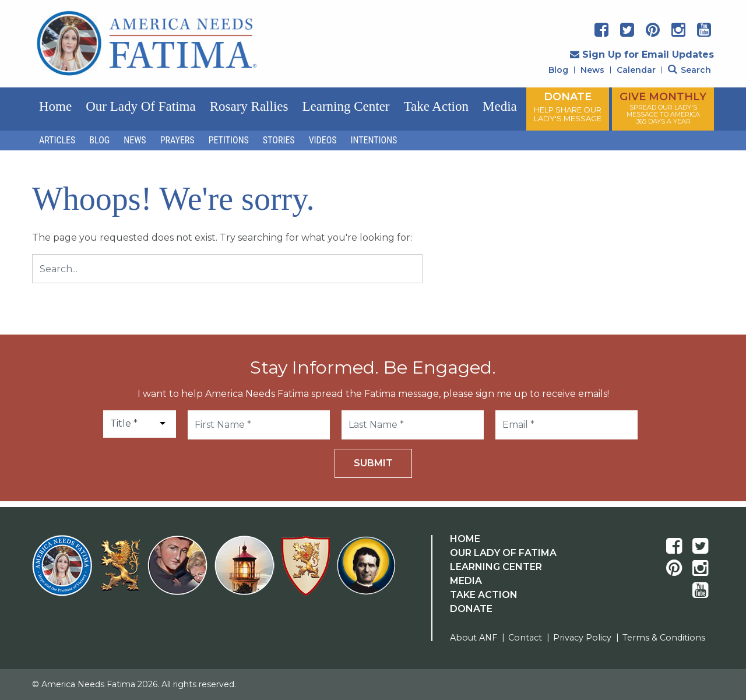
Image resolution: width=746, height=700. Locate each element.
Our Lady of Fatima (140, 106)
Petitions (229, 140)
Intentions (374, 140)
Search (689, 70)
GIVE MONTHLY (663, 108)
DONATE (568, 107)
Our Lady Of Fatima (503, 553)
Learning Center (346, 106)
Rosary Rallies (249, 106)
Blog (558, 70)
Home (55, 106)
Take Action (436, 106)
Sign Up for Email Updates (642, 54)
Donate (471, 609)
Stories (279, 140)
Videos (323, 140)
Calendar (636, 70)
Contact (525, 638)
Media (500, 106)
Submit (373, 463)
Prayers (177, 140)
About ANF (474, 638)
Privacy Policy (582, 638)
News (592, 70)
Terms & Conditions (664, 638)
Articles (57, 140)
